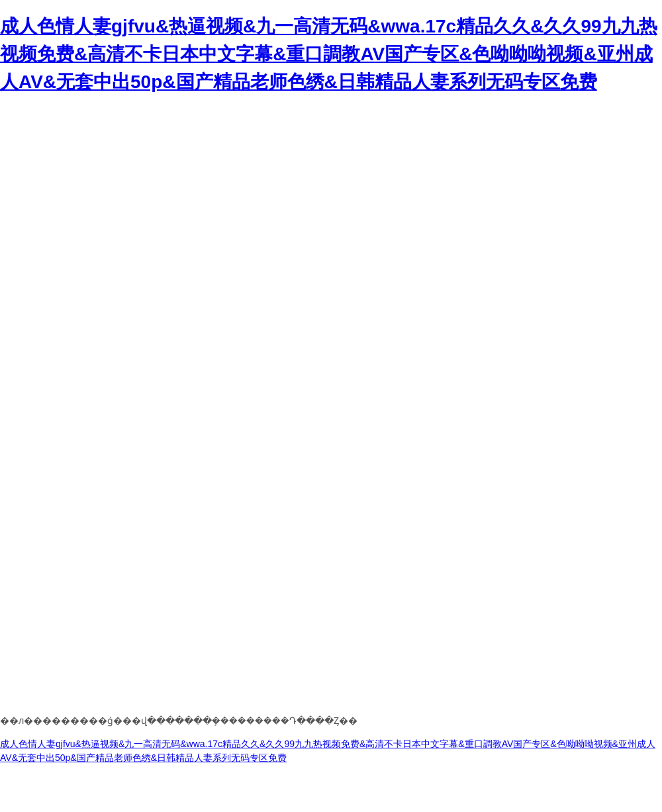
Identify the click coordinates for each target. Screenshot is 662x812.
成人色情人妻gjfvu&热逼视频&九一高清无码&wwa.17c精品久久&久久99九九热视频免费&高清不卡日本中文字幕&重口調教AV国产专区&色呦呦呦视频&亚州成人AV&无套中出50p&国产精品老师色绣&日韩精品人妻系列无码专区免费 (329, 54)
